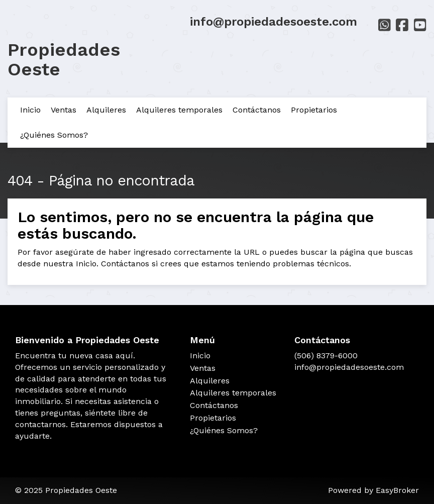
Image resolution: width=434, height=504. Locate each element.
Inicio (30, 110)
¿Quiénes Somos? (54, 135)
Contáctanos (257, 110)
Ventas (64, 110)
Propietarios (314, 110)
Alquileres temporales (179, 110)
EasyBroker (397, 490)
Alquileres (106, 110)
